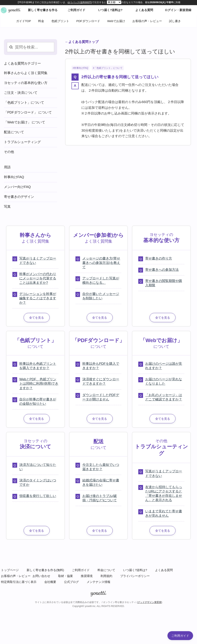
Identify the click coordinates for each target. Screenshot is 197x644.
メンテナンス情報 (98, 582)
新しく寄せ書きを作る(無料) (45, 570)
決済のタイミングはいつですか (38, 483)
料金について (106, 570)
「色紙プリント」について (108, 68)
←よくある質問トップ (82, 42)
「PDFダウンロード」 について (28, 112)
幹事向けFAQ (81, 68)
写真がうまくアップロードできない (38, 261)
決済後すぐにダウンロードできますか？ (101, 381)
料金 (41, 21)
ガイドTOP (24, 21)
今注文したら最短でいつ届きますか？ (101, 467)
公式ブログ (71, 582)
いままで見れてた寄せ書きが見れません (164, 513)
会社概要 (50, 582)
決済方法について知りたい (38, 467)
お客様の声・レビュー (147, 21)
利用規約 (106, 576)
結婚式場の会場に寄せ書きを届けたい (101, 483)
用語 (7, 167)
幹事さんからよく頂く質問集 (26, 73)
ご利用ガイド (81, 570)
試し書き (175, 21)
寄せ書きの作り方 (159, 258)
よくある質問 (164, 570)
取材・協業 (66, 576)
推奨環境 (87, 576)
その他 (9, 152)
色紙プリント (60, 21)
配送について (14, 132)
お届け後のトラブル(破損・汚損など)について (100, 498)
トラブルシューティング (22, 142)
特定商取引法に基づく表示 (19, 582)
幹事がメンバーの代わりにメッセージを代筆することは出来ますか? (38, 278)
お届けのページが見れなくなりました (164, 381)
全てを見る (37, 318)
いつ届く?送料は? (135, 570)
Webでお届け (116, 21)
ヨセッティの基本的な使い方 (26, 83)
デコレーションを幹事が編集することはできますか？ (38, 298)
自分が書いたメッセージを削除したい (101, 296)
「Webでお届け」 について (25, 122)
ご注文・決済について (21, 93)
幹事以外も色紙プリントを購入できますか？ (38, 366)
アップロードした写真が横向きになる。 (101, 281)
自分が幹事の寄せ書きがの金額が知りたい (38, 402)
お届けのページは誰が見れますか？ (164, 366)
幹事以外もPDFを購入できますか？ (101, 366)
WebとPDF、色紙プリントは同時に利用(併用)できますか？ (39, 384)
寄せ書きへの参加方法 (162, 270)
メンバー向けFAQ (17, 187)
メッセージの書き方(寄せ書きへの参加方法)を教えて (101, 263)
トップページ (10, 570)
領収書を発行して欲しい (38, 496)
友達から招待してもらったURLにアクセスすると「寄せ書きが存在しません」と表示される (164, 494)
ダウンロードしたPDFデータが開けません (101, 397)
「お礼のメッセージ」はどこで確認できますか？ (164, 397)
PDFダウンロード (88, 21)
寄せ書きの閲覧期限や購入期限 (164, 283)
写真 (7, 207)
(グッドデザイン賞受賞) (150, 602)
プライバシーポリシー (135, 576)
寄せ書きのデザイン (19, 197)
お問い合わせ (41, 576)
